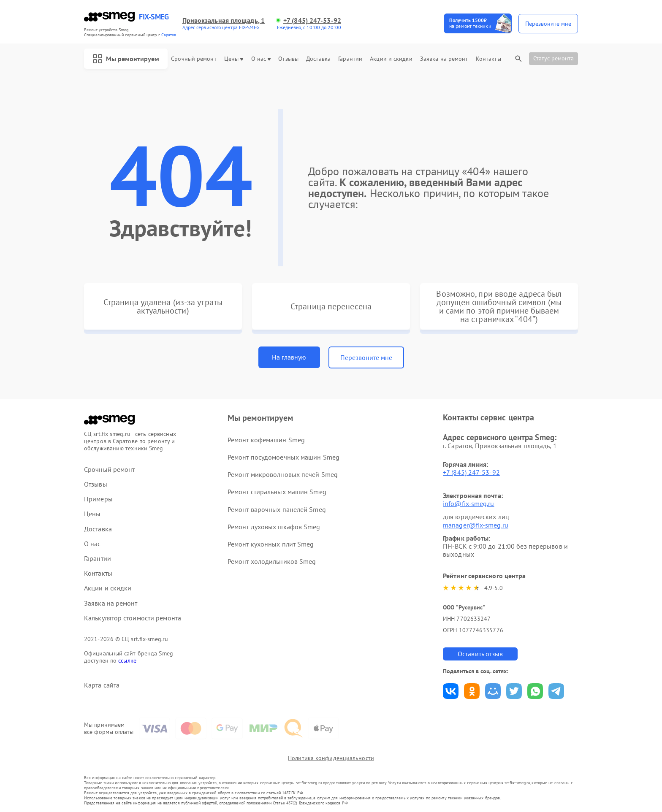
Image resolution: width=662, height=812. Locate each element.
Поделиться (451, 691)
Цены (234, 59)
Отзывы (288, 59)
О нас (261, 59)
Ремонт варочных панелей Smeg (277, 509)
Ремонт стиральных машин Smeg (277, 492)
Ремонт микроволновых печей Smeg (283, 474)
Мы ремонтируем (126, 59)
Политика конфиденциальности (331, 758)
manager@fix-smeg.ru (476, 525)
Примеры (98, 499)
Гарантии (350, 59)
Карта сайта (102, 685)
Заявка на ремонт (444, 59)
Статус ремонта (553, 58)
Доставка (318, 59)
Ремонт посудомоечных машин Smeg (284, 457)
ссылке (127, 660)
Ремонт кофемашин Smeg (266, 440)
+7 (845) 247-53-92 (312, 20)
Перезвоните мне (366, 357)
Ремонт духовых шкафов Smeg (274, 527)
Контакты (488, 59)
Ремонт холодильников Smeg (272, 561)
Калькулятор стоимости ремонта (133, 618)
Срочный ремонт (194, 59)
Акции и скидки (391, 59)
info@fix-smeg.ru (469, 503)
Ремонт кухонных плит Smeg (271, 544)
